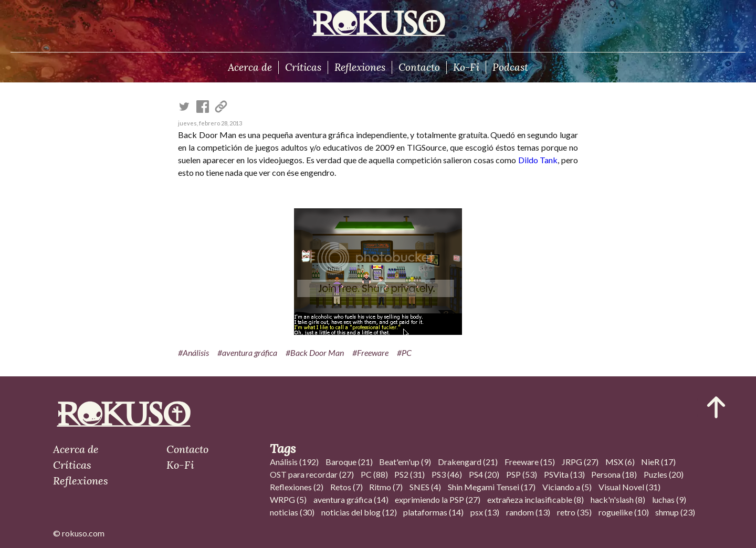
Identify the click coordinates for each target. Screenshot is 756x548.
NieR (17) (658, 462)
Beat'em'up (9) (405, 462)
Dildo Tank (538, 160)
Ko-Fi (466, 67)
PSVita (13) (564, 474)
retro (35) (574, 512)
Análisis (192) (294, 462)
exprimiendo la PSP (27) (438, 499)
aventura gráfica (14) (351, 499)
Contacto (419, 67)
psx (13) (485, 512)
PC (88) (374, 474)
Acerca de (250, 67)
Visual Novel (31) (629, 487)
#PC (404, 352)
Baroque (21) (349, 462)
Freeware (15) (530, 462)
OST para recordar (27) (312, 474)
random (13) (528, 512)
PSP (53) (522, 474)
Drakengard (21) (468, 462)
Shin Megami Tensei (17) (492, 487)
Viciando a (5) (567, 487)
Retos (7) (346, 487)
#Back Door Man (315, 352)
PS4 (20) (484, 474)
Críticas (303, 67)
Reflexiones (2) (297, 487)
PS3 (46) (447, 474)
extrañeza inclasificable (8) (535, 499)
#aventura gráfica (247, 352)
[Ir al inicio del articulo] (716, 407)
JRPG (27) (580, 462)
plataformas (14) (433, 512)
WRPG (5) (288, 499)
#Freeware (370, 352)
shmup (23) (675, 512)
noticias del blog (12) (359, 512)
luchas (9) (669, 499)
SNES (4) (425, 487)
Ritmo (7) (386, 487)
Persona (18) (614, 474)
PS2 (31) (409, 474)
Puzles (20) (664, 474)
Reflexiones (360, 67)
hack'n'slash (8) (618, 499)
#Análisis (193, 352)
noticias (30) (292, 512)
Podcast (510, 67)
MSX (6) (620, 462)
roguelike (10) (624, 512)
